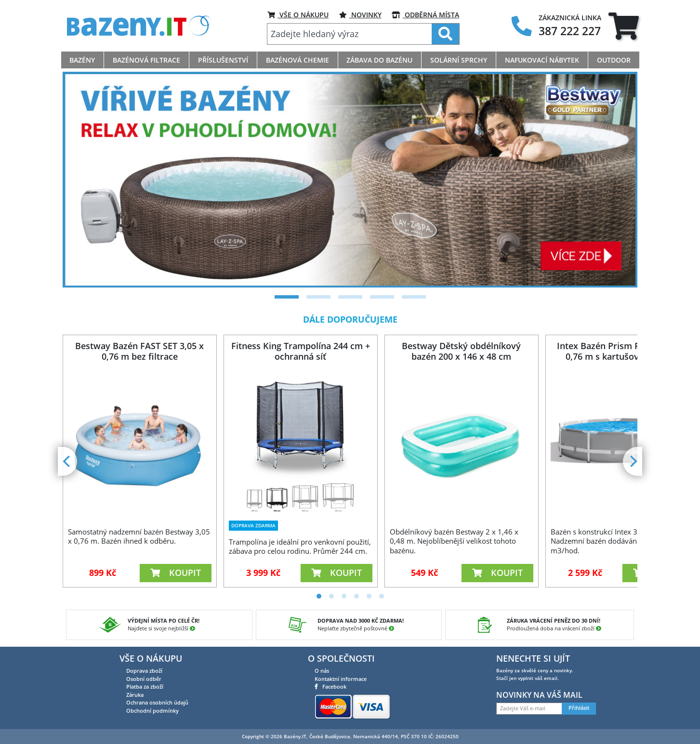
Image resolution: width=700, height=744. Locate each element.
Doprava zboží (144, 671)
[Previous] (67, 461)
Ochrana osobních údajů (157, 702)
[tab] (624, 26)
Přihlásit (579, 708)
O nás (322, 671)
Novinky (360, 15)
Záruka (135, 695)
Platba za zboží (145, 686)
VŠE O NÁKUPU (298, 15)
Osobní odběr (144, 679)
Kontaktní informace (341, 679)
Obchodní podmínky (152, 711)
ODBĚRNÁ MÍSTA (425, 15)
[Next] (633, 461)
